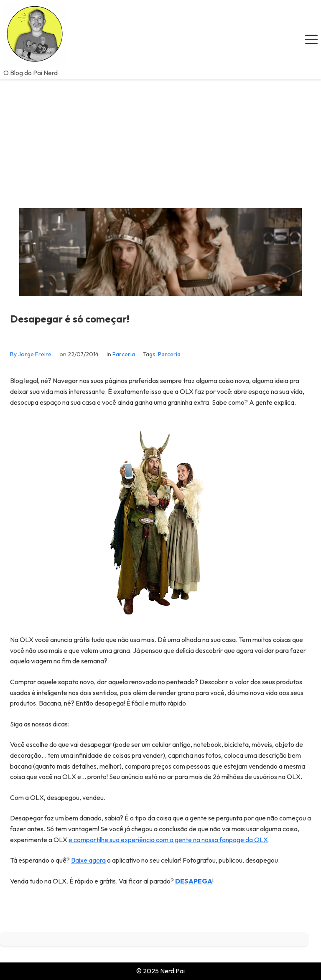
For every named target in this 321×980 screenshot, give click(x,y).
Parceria (124, 354)
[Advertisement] (160, 142)
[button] (311, 40)
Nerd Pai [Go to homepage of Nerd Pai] (172, 971)
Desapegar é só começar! (70, 319)
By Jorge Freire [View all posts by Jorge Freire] (31, 354)
